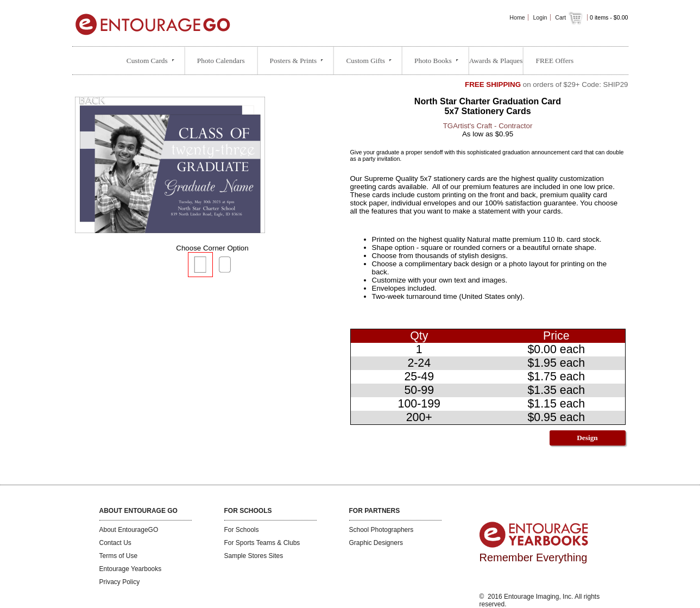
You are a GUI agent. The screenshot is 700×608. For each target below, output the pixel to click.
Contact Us (115, 543)
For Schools (242, 530)
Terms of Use (119, 556)
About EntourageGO (129, 530)
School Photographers (381, 530)
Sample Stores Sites (254, 556)
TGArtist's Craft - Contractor (488, 126)
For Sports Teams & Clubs (262, 543)
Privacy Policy (120, 582)
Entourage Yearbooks (131, 569)
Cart (570, 17)
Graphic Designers (376, 543)
